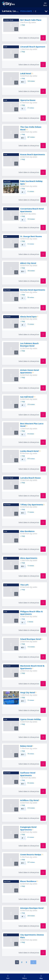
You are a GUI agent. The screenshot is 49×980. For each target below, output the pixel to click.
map (23, 25)
